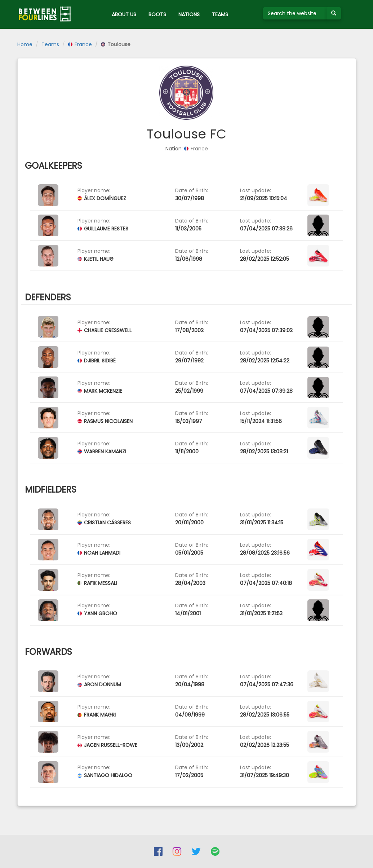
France (80, 44)
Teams (50, 44)
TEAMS (220, 14)
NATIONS (189, 14)
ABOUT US (124, 14)
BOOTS (157, 14)
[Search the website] (295, 13)
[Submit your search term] (334, 13)
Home (25, 44)
